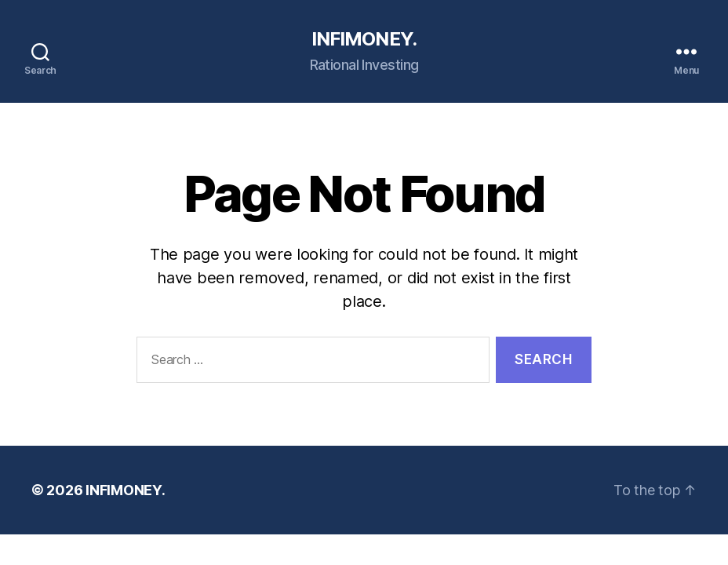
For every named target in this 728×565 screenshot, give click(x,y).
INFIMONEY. (364, 39)
